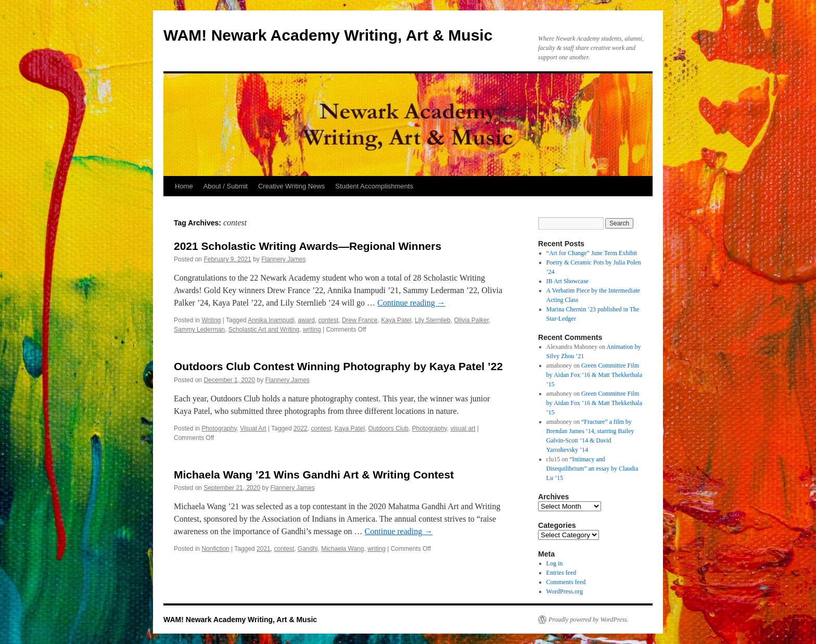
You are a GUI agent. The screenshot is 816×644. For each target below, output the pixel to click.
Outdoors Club (388, 428)
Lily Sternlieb (433, 320)
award (306, 320)
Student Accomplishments (374, 186)
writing (312, 330)
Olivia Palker (471, 320)
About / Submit (226, 186)
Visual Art (253, 428)
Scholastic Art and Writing (264, 330)
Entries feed (562, 573)
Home (184, 186)
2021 (264, 549)
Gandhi (308, 549)
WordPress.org (565, 591)
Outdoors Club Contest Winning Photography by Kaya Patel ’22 (338, 366)
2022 (301, 428)
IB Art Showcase (568, 281)
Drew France (360, 320)
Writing (211, 320)
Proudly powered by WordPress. (589, 620)
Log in (555, 563)
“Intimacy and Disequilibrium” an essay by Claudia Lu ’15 (592, 469)
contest (329, 320)
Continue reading (411, 303)
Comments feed (566, 582)
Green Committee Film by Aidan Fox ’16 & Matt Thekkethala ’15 (594, 375)
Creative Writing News (291, 186)
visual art (463, 428)
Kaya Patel (396, 320)
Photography (219, 428)
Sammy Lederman (199, 330)
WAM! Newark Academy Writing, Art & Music (328, 35)
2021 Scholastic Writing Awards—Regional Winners (308, 246)
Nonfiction (215, 549)
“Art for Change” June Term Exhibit (592, 253)
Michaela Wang (342, 549)
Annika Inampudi (271, 320)
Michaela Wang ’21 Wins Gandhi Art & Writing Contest (314, 475)
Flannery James (283, 259)
